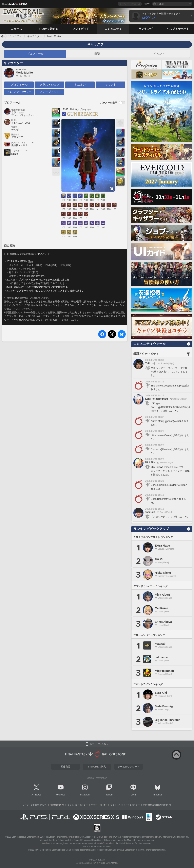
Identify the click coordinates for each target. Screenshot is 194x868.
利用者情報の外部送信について (157, 805)
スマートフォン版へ (99, 744)
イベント (159, 54)
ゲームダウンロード (129, 767)
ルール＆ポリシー (132, 805)
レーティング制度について (35, 805)
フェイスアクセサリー (19, 92)
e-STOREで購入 (97, 767)
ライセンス (115, 805)
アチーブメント (50, 92)
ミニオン (80, 85)
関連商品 (65, 767)
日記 (97, 54)
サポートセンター (99, 805)
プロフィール (35, 54)
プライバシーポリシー (78, 805)
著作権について (57, 805)
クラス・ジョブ (50, 85)
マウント (111, 85)
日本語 (160, 4)
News (38, 795)
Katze (15, 154)
